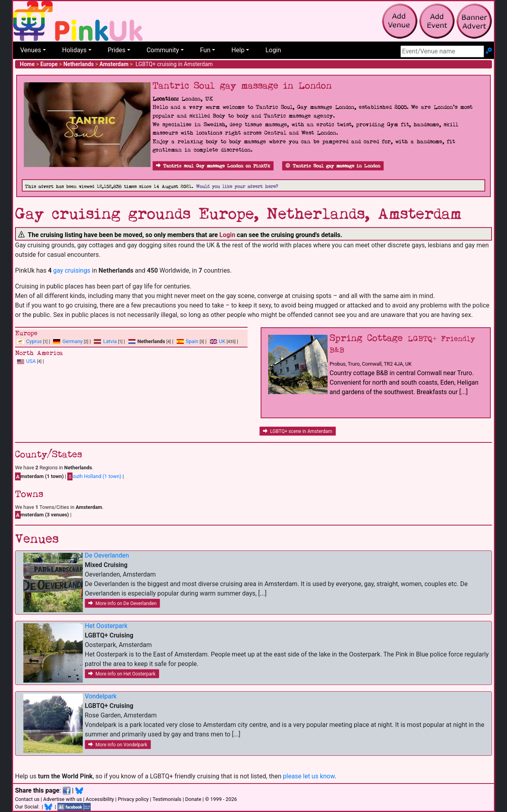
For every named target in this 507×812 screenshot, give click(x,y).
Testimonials (167, 799)
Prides (117, 50)
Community (163, 50)
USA (31, 361)
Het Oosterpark (106, 626)
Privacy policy (133, 799)
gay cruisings (72, 270)
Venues (31, 50)
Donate (193, 799)
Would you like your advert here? (237, 187)
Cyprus (34, 341)
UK (222, 341)
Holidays (74, 50)
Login (273, 50)
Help (238, 50)
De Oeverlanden (107, 555)
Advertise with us (63, 799)
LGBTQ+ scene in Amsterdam (298, 431)
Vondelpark (101, 696)
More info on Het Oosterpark (122, 674)
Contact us (27, 799)
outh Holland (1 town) (94, 476)
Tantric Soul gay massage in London (333, 166)
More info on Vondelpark (118, 745)
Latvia (110, 341)
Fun (205, 50)
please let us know (309, 776)
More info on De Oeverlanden (122, 603)
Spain (192, 341)
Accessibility (100, 799)
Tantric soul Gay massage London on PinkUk (213, 166)
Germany (72, 341)
